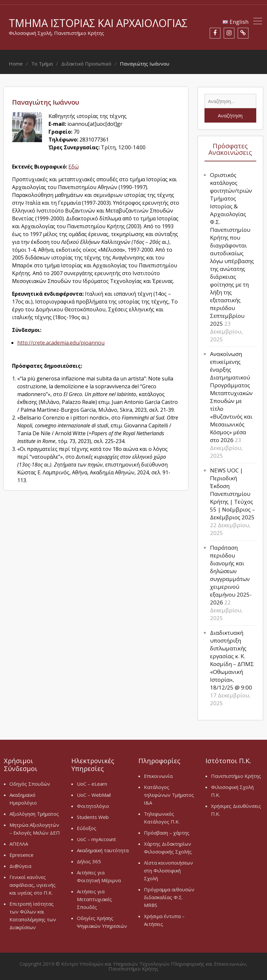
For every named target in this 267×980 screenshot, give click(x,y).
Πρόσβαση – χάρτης (167, 833)
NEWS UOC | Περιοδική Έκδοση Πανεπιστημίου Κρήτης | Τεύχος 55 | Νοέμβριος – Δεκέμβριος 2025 (232, 494)
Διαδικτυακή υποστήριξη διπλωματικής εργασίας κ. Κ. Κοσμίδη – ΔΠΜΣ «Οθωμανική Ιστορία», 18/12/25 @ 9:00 (232, 660)
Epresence (21, 855)
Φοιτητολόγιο (93, 806)
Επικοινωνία (158, 776)
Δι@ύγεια (20, 866)
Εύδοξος (87, 828)
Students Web (93, 817)
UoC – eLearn (92, 784)
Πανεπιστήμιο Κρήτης (236, 776)
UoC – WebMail (94, 795)
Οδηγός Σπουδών (30, 784)
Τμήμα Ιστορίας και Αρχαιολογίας (98, 23)
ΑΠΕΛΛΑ (19, 844)
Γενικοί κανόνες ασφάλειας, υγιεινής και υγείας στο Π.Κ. (33, 885)
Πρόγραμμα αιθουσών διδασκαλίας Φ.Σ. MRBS (169, 897)
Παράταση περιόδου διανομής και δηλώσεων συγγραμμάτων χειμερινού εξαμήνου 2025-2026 (231, 575)
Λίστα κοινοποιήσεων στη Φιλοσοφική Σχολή (169, 870)
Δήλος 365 (89, 861)
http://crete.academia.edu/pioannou (61, 343)
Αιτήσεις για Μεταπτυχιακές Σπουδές (94, 899)
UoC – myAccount (96, 839)
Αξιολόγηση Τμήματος (34, 814)
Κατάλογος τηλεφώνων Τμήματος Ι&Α (169, 795)
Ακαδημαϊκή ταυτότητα (103, 850)
